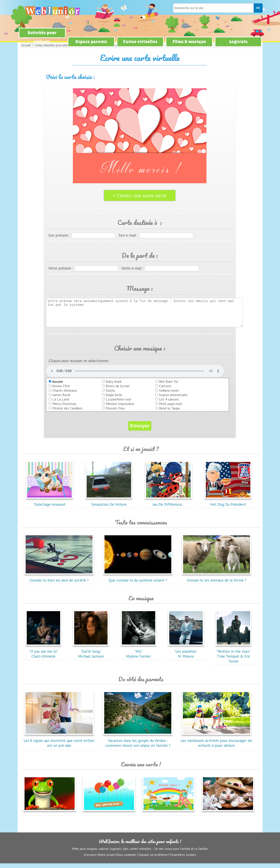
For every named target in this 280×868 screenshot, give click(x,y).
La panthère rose (119, 404)
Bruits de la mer (118, 391)
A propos (90, 859)
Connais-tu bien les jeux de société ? (59, 582)
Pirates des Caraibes (67, 413)
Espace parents (91, 42)
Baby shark (114, 386)
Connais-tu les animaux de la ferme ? (217, 582)
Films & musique (189, 42)
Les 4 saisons (169, 404)
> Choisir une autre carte (140, 195)
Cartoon (165, 391)
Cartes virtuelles (140, 42)
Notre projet (106, 859)
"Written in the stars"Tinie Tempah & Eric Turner (233, 659)
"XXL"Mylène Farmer (139, 656)
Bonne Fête (61, 391)
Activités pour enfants (42, 37)
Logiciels (238, 42)
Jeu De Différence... (168, 507)
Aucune (56, 386)
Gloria (110, 395)
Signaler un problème (153, 859)
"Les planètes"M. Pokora (186, 656)
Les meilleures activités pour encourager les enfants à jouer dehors (217, 745)
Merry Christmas (64, 408)
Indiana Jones (169, 395)
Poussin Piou (115, 413)
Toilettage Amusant (49, 507)
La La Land (61, 404)
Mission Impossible (120, 408)
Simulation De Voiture (109, 507)
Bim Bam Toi (169, 386)
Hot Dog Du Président (228, 507)
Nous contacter (126, 859)
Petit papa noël (171, 408)
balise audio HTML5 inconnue (135, 376)
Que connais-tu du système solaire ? (138, 582)
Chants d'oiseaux (65, 395)
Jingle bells (114, 399)
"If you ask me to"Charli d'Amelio (43, 656)
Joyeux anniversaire (173, 399)
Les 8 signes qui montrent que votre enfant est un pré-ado (59, 745)
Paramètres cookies (183, 859)
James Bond (61, 399)
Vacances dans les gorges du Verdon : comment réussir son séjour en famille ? (138, 745)
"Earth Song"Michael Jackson (91, 656)
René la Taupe (170, 413)
